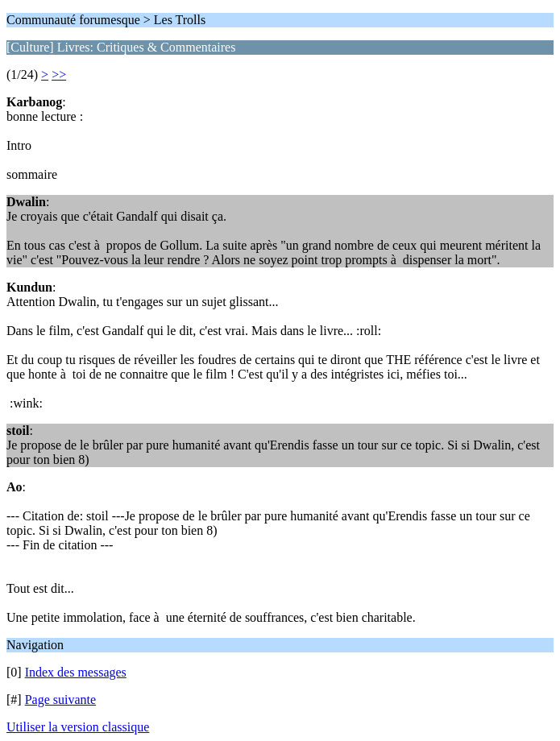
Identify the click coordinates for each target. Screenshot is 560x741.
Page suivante (60, 700)
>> (59, 75)
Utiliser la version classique (78, 727)
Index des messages (76, 672)
